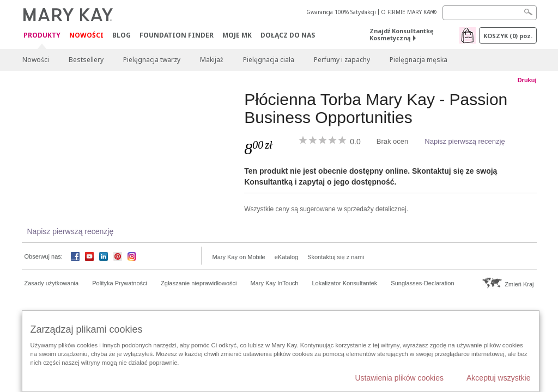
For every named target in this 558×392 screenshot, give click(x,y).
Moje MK (237, 35)
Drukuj (527, 80)
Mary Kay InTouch (274, 283)
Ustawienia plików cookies (399, 378)
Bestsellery (86, 60)
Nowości (86, 35)
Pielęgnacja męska (418, 60)
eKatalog (286, 257)
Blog (122, 35)
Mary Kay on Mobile (239, 257)
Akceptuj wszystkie (498, 378)
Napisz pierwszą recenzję (465, 141)
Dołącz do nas (288, 35)
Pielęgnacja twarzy (152, 60)
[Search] (490, 13)
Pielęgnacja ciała (269, 60)
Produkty (42, 36)
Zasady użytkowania (52, 283)
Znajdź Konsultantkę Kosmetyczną (402, 34)
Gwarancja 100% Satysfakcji (341, 12)
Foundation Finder (177, 35)
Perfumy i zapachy (342, 60)
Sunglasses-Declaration (422, 283)
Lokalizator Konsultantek (345, 283)
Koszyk (508, 36)
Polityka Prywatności (120, 283)
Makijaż (212, 60)
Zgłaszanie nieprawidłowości (199, 283)
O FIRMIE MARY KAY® (409, 12)
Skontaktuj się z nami (336, 257)
